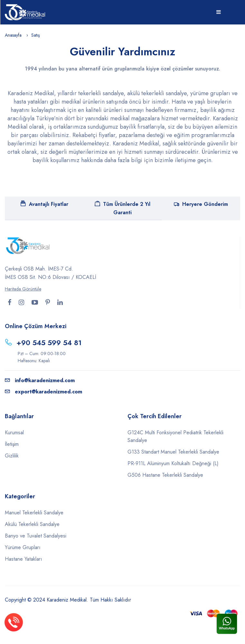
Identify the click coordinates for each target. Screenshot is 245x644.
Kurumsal (14, 432)
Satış (36, 35)
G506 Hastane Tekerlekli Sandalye (165, 475)
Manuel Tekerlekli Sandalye (34, 513)
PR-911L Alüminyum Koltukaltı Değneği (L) (173, 463)
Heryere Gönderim (201, 204)
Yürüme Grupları (23, 547)
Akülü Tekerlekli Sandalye (32, 524)
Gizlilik (12, 456)
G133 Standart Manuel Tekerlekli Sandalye (173, 452)
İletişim (12, 444)
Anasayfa (13, 35)
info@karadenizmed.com (40, 380)
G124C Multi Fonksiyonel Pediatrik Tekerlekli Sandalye (175, 436)
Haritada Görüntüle (23, 289)
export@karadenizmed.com (43, 392)
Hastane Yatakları (24, 559)
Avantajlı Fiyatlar (44, 204)
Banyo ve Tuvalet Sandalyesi (36, 536)
